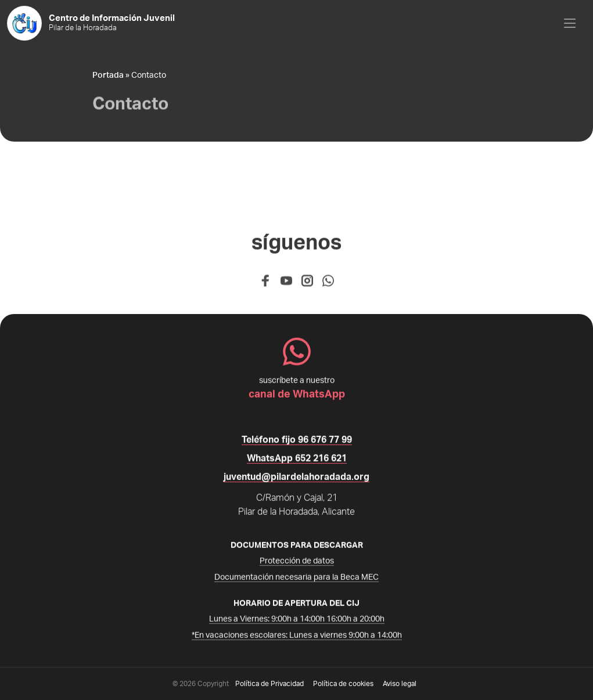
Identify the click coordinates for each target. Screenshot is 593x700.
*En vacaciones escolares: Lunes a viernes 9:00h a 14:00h (297, 638)
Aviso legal (400, 684)
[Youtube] (286, 287)
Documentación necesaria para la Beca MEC (296, 580)
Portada (108, 75)
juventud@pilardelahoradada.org (296, 480)
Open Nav (578, 13)
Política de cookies (343, 684)
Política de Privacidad (269, 684)
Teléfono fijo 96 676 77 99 (297, 443)
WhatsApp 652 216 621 (297, 461)
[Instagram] (307, 287)
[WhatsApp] (328, 287)
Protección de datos (297, 564)
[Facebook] (265, 287)
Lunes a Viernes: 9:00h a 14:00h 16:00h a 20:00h (297, 622)
